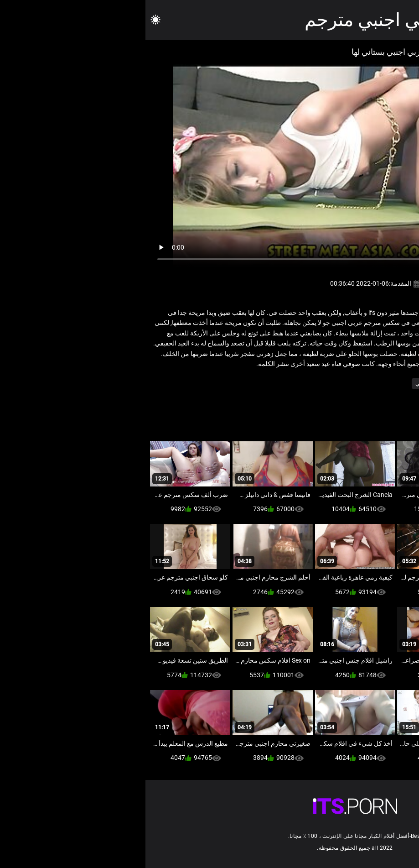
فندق (336, 383)
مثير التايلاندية (306, 383)
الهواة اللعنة (363, 383)
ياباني (276, 383)
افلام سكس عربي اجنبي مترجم (277, 20)
